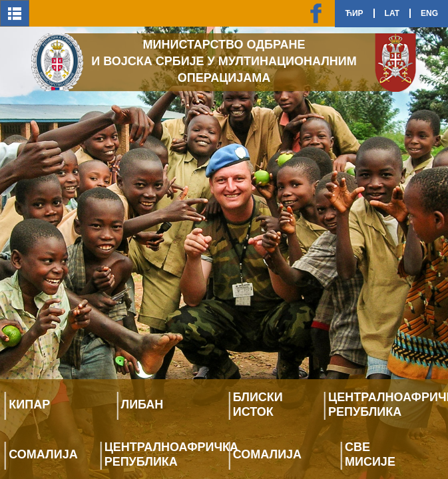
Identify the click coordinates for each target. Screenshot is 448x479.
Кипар (29, 404)
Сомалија (43, 454)
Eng (429, 13)
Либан (142, 404)
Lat (392, 13)
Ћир (354, 13)
